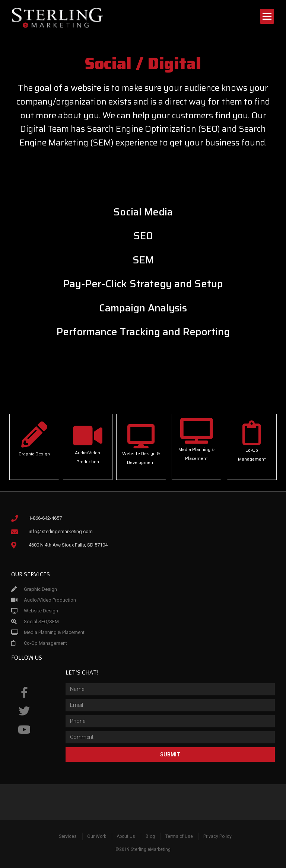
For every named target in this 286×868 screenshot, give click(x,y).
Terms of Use (179, 836)
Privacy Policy (217, 836)
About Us (126, 836)
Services (68, 836)
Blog (150, 836)
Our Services (31, 574)
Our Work (97, 836)
